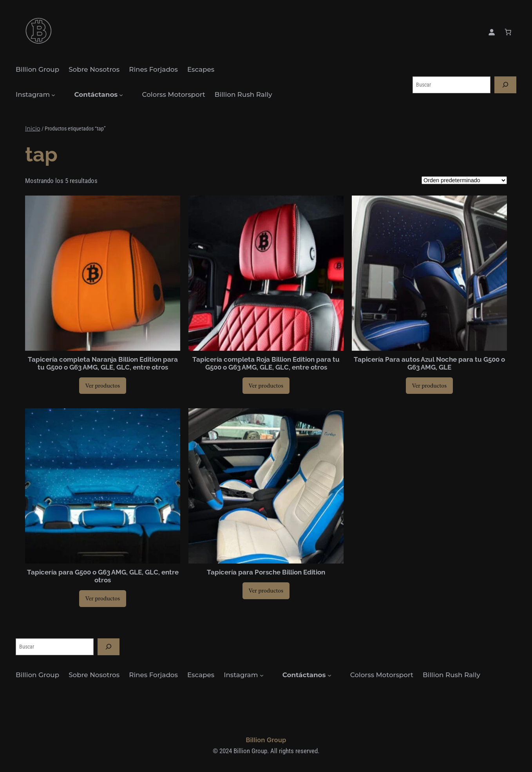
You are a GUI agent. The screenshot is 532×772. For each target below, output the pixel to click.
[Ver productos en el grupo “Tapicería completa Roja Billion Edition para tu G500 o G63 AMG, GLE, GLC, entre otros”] (266, 386)
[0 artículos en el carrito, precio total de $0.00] (508, 32)
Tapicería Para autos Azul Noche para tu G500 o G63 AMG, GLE (429, 363)
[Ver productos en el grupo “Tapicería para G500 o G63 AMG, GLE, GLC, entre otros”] (103, 598)
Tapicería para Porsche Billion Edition (266, 572)
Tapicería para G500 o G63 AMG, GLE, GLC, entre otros (103, 576)
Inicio (33, 129)
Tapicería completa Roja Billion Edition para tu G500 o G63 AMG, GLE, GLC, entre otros (266, 363)
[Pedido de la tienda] (464, 180)
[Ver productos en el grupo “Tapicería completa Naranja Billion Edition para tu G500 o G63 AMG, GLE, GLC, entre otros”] (103, 386)
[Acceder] (492, 32)
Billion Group (266, 740)
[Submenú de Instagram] (53, 95)
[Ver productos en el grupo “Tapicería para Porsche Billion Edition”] (266, 591)
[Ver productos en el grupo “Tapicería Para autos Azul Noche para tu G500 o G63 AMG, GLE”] (429, 386)
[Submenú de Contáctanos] (121, 95)
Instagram (33, 94)
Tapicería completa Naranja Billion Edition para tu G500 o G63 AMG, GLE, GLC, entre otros (103, 363)
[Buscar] (505, 85)
